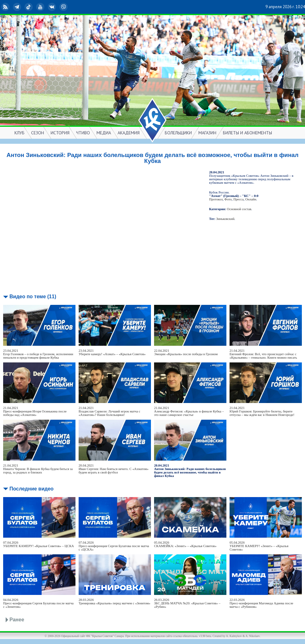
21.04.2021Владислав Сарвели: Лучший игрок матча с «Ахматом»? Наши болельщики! (109, 411)
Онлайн (251, 199)
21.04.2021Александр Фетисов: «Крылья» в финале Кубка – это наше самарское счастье (189, 411)
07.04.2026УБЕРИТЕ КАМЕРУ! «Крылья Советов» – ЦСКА (39, 544)
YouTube (41, 7)
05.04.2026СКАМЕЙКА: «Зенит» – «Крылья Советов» (185, 544)
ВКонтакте (53, 7)
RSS (6, 7)
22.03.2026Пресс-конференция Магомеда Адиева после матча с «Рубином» (261, 603)
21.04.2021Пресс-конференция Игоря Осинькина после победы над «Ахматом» (35, 411)
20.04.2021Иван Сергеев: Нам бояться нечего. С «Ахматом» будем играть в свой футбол (114, 469)
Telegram (18, 7)
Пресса (238, 199)
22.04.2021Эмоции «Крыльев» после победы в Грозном (186, 352)
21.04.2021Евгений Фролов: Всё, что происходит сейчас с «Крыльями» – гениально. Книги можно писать (263, 354)
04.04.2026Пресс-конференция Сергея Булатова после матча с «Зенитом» (38, 603)
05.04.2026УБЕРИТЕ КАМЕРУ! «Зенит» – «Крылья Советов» (259, 546)
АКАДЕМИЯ (129, 133)
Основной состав (239, 209)
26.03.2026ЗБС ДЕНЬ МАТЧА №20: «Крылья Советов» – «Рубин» (187, 603)
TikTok (29, 7)
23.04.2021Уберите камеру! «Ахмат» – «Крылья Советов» (112, 352)
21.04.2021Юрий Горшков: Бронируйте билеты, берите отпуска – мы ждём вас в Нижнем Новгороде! (262, 411)
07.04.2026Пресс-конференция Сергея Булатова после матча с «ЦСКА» (114, 546)
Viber (64, 7)
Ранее (17, 620)
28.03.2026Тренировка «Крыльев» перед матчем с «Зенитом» (114, 602)
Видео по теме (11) (33, 297)
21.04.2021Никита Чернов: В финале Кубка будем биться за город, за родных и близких (38, 469)
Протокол (216, 199)
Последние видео (31, 489)
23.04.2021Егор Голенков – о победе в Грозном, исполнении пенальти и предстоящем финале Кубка (38, 354)
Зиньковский (225, 219)
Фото (228, 199)
